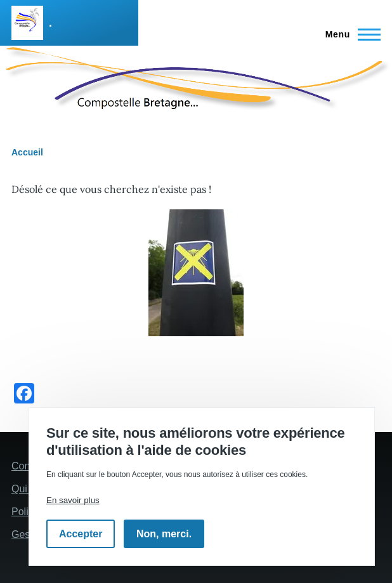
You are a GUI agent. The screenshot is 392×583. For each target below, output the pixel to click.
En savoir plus (73, 500)
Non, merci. (164, 534)
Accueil (27, 152)
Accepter (81, 534)
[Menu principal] (349, 34)
